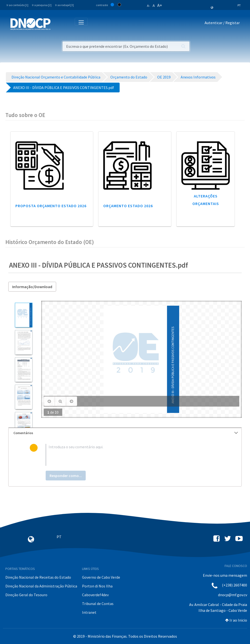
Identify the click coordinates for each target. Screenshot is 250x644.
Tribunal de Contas (98, 604)
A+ (160, 5)
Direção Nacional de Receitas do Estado (38, 577)
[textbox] (133, 455)
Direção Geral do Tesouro (26, 595)
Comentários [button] (126, 433)
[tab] (125, 433)
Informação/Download (32, 287)
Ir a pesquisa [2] (42, 5)
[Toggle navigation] (57, 24)
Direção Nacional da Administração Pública (41, 586)
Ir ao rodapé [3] (64, 5)
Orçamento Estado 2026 (128, 206)
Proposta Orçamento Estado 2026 (51, 206)
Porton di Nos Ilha (97, 586)
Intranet (89, 612)
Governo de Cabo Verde (101, 577)
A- (149, 6)
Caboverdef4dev (95, 595)
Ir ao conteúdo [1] (17, 5)
